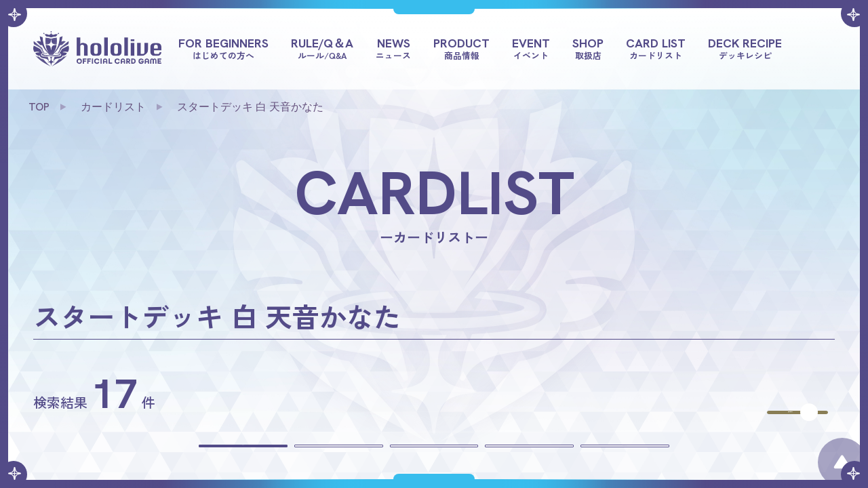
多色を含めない (650, 458)
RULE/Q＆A (322, 48)
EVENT (531, 48)
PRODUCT (461, 48)
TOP (39, 107)
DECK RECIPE (745, 48)
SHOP (588, 48)
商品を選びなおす (743, 399)
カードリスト (113, 107)
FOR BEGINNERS (223, 48)
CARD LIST (656, 48)
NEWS (393, 48)
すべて (218, 458)
